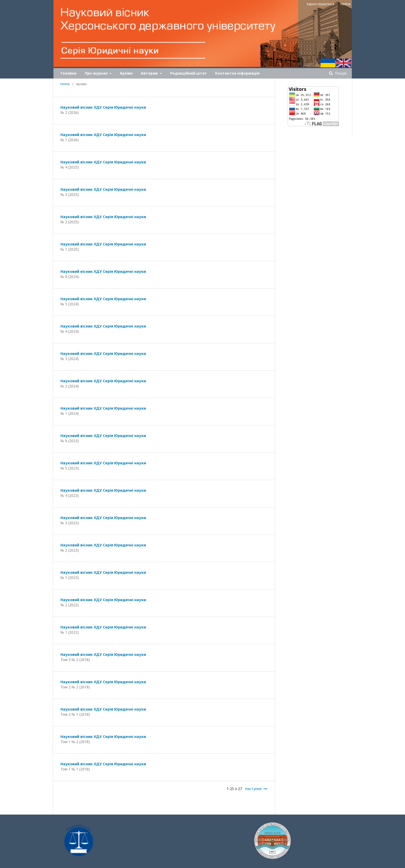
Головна (69, 73)
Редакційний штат (189, 73)
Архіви (126, 73)
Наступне (253, 789)
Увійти (345, 4)
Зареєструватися (320, 4)
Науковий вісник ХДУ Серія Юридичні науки (103, 107)
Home (65, 84)
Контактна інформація (237, 73)
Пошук (340, 73)
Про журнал (97, 73)
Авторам (150, 73)
